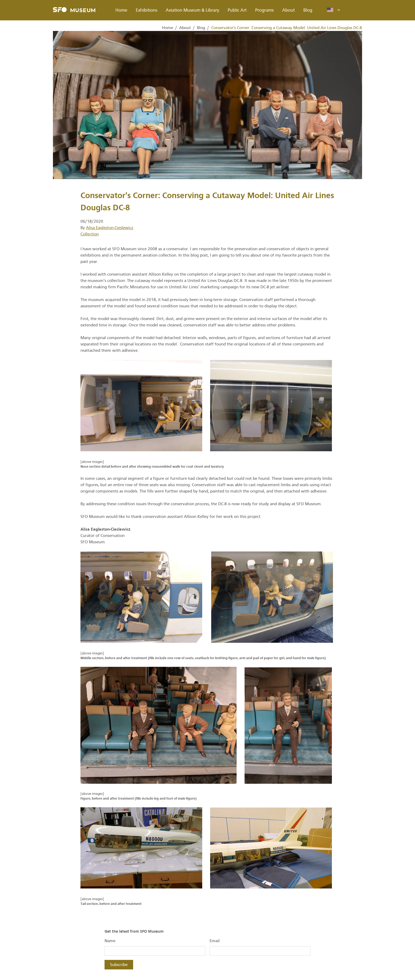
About (288, 10)
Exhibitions (146, 10)
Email (215, 941)
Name (110, 941)
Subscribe (119, 965)
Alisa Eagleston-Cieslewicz (110, 228)
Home (121, 10)
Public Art (237, 10)
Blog (308, 10)
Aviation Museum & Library (192, 10)
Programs (264, 10)
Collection (90, 234)
